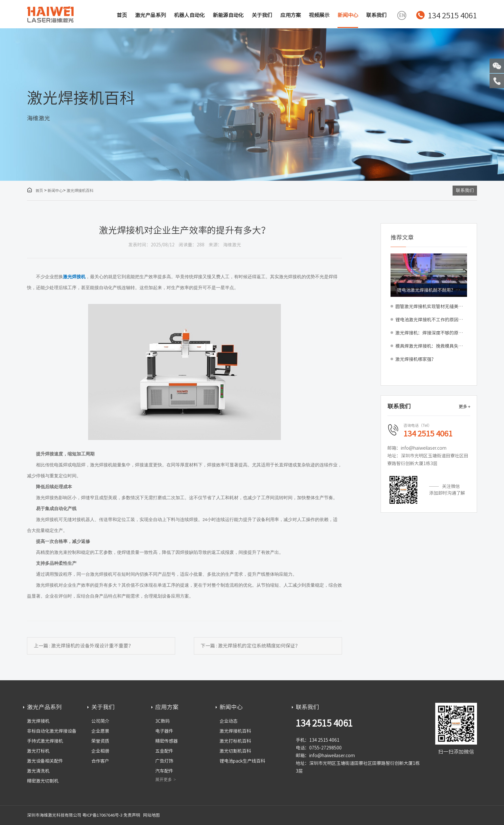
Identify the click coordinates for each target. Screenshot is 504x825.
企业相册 (100, 751)
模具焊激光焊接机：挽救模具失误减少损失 (431, 346)
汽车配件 (164, 771)
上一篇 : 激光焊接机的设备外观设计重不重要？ (83, 646)
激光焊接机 (38, 721)
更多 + (464, 407)
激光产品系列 (150, 15)
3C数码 (162, 721)
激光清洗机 (38, 771)
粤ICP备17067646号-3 (102, 815)
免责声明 (132, 815)
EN (402, 15)
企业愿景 (100, 731)
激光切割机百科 (235, 751)
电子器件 (164, 731)
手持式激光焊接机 (45, 741)
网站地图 (151, 815)
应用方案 (291, 15)
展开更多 (164, 779)
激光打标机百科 (235, 741)
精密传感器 (166, 741)
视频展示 (319, 15)
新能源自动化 (228, 15)
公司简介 (100, 721)
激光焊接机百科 (80, 190)
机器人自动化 (189, 15)
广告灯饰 (164, 761)
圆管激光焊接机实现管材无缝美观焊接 (431, 307)
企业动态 (229, 721)
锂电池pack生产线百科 (242, 761)
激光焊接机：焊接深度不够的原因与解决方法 (431, 333)
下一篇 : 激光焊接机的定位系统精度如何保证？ (250, 646)
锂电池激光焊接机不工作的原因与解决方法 (431, 320)
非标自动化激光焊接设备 (52, 731)
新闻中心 (348, 15)
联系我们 (376, 15)
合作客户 (100, 761)
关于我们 (262, 15)
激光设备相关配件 (45, 761)
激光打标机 (38, 751)
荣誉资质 (100, 741)
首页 (122, 15)
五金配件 (164, 751)
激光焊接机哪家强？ (416, 359)
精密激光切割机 (43, 781)
